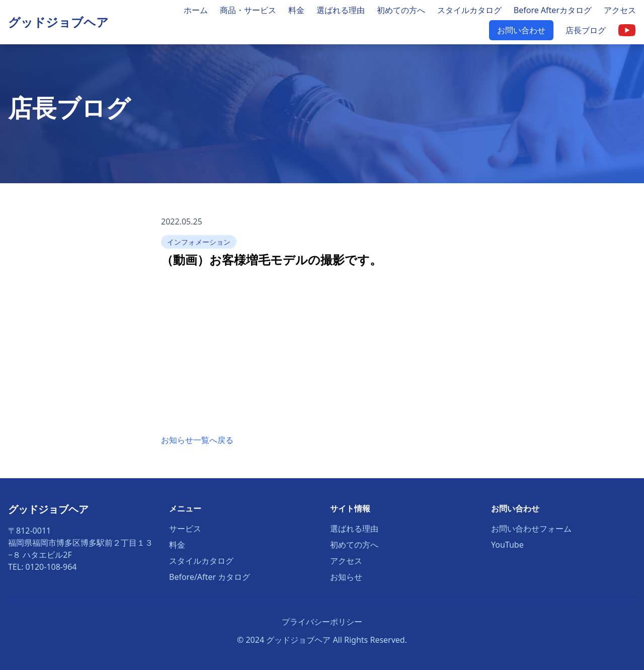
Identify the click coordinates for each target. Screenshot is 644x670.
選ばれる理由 (341, 10)
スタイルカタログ (469, 10)
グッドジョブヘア (58, 22)
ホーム (196, 10)
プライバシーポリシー (322, 622)
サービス (185, 529)
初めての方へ (401, 10)
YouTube (507, 545)
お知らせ (346, 577)
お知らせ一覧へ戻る (197, 440)
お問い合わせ (521, 30)
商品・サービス (248, 10)
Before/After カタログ (210, 577)
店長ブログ (586, 30)
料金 (296, 10)
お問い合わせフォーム (531, 529)
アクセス (620, 10)
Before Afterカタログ (553, 10)
